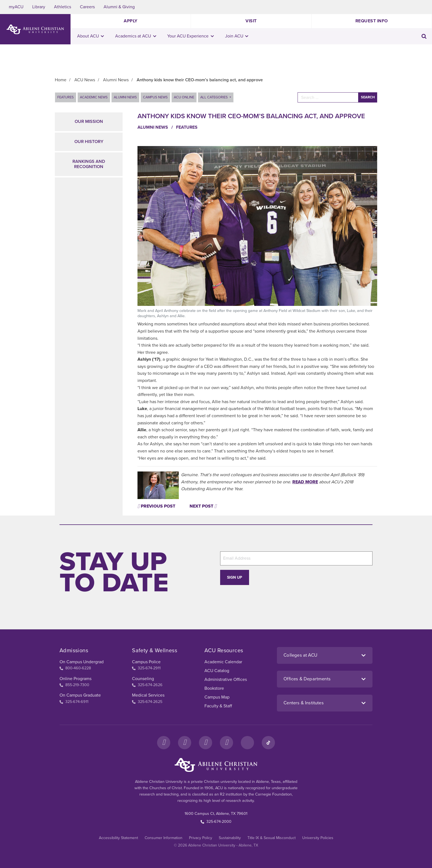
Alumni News (125, 97)
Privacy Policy (201, 838)
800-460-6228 (75, 668)
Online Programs (75, 679)
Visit (251, 21)
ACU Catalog (217, 671)
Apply (131, 21)
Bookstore (214, 688)
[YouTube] (226, 743)
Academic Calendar (223, 662)
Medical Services (148, 695)
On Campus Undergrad (82, 662)
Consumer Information (164, 838)
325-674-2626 (147, 685)
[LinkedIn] (247, 743)
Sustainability (230, 838)
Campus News (155, 97)
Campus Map (217, 697)
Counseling (143, 679)
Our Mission (89, 122)
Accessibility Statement (118, 838)
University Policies (318, 838)
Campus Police (146, 662)
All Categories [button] (214, 97)
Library (39, 7)
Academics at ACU (136, 36)
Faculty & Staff (218, 706)
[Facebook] (164, 743)
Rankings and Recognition (89, 164)
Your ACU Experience (191, 36)
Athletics (63, 7)
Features (66, 97)
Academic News (94, 97)
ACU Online (184, 97)
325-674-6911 (74, 702)
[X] (206, 743)
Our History (89, 142)
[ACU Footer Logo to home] (216, 765)
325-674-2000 (216, 822)
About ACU (91, 36)
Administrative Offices (226, 680)
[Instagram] (185, 743)
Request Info (372, 21)
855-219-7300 (74, 685)
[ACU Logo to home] (35, 29)
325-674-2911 (146, 668)
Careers (87, 7)
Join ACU (237, 36)
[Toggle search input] (424, 36)
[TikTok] (268, 743)
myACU (16, 7)
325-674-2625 (147, 702)
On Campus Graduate (80, 695)
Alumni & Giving (119, 7)
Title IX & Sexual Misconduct (272, 838)
